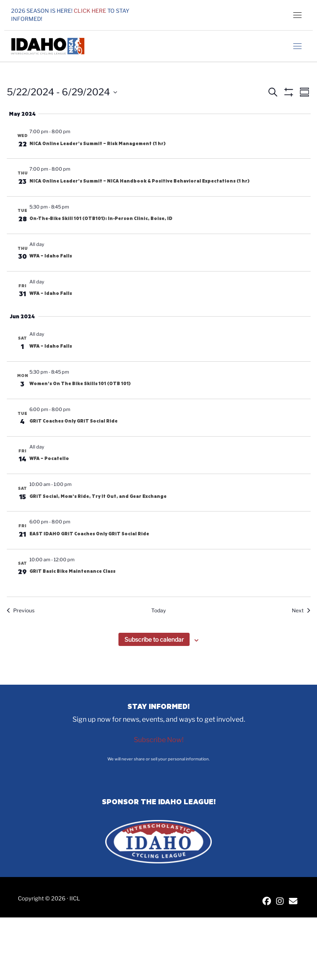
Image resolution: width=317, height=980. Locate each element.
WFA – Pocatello (49, 458)
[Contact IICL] (293, 902)
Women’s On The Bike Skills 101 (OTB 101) (80, 383)
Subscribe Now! (159, 740)
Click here (90, 11)
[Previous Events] (21, 611)
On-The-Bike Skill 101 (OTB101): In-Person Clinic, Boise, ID (101, 218)
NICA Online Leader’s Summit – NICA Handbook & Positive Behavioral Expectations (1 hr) (140, 181)
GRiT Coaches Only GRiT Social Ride (73, 421)
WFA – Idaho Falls (51, 256)
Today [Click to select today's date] (158, 610)
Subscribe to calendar (154, 639)
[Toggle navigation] (297, 15)
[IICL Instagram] (280, 902)
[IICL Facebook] (267, 902)
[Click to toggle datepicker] (62, 92)
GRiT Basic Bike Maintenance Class (72, 571)
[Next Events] (301, 611)
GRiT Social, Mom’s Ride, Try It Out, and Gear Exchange (98, 496)
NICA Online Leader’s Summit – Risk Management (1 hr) (98, 143)
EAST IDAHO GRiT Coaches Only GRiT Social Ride (89, 534)
